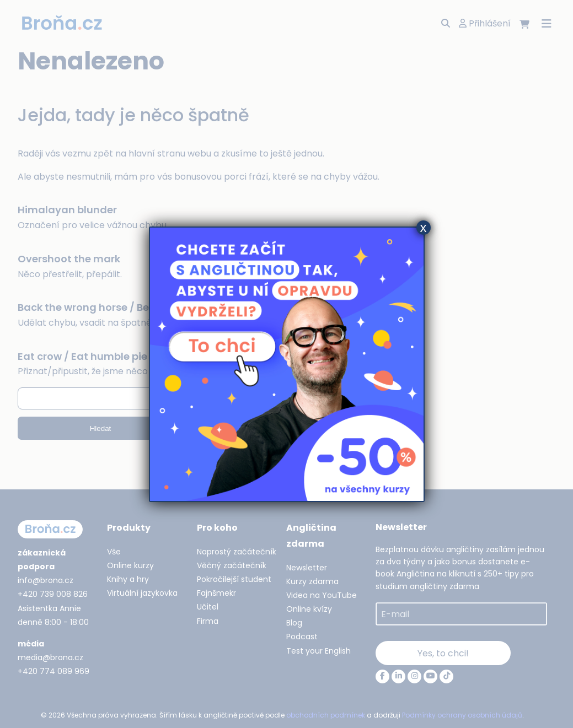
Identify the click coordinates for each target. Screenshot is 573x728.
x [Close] (424, 228)
